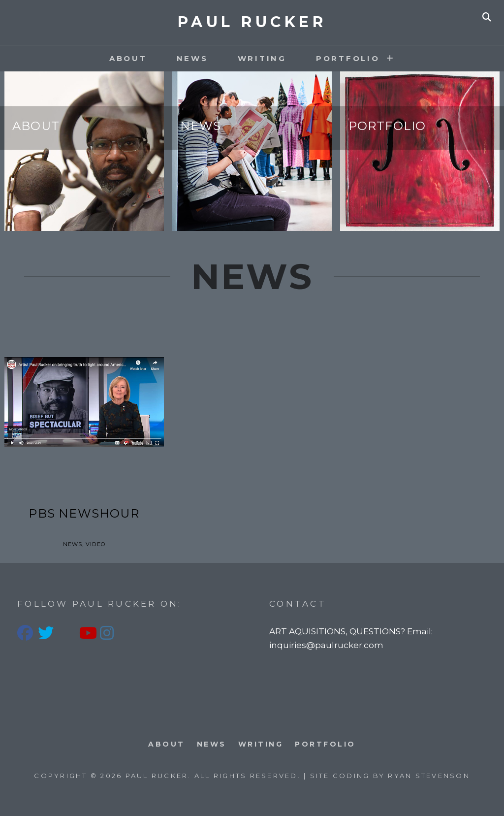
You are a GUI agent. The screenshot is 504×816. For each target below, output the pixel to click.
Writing (262, 58)
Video (95, 544)
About (128, 58)
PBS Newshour (84, 513)
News (192, 58)
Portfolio (387, 126)
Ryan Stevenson (429, 776)
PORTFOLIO (348, 58)
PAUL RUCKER (252, 22)
